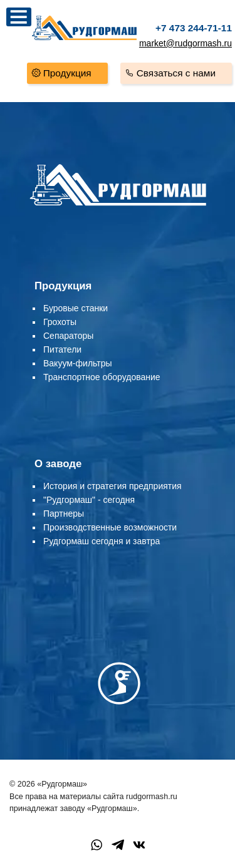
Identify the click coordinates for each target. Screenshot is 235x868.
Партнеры (64, 514)
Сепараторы (68, 336)
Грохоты (60, 322)
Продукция (67, 73)
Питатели (62, 349)
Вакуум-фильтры (78, 363)
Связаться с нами (176, 73)
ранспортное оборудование (104, 377)
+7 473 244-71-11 (194, 28)
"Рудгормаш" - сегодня (89, 500)
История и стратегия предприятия (112, 486)
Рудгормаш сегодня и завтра (102, 541)
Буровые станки (76, 308)
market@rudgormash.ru (185, 43)
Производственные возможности (110, 527)
